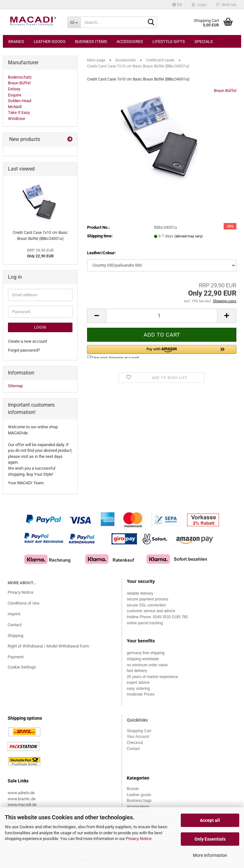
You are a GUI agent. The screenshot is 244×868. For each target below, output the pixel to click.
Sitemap (15, 386)
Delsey (14, 89)
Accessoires (130, 42)
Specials (204, 42)
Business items (91, 42)
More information (210, 855)
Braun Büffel (225, 91)
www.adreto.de (21, 793)
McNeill (15, 107)
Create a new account (27, 341)
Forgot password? (24, 350)
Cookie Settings (22, 667)
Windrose (17, 119)
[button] (177, 5)
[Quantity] (162, 316)
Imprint (14, 614)
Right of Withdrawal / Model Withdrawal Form (48, 646)
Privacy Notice (139, 839)
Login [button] (199, 5)
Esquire (15, 95)
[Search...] (74, 22)
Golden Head (20, 101)
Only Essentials (210, 839)
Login (40, 327)
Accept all (210, 820)
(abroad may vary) (189, 236)
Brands (16, 42)
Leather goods (50, 42)
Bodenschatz (20, 77)
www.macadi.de (22, 805)
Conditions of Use (24, 603)
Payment (16, 657)
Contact (15, 625)
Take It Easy (19, 112)
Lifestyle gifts (169, 42)
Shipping (15, 636)
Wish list (226, 5)
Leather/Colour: (102, 253)
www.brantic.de (22, 799)
